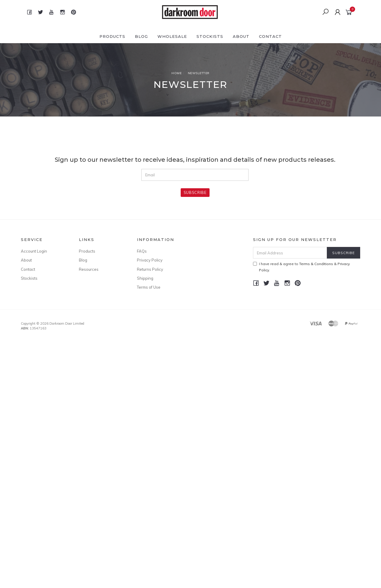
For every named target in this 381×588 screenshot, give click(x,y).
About (241, 36)
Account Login (34, 251)
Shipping (145, 278)
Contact (270, 36)
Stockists (210, 36)
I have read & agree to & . (301, 267)
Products (112, 36)
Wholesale (172, 36)
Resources (89, 269)
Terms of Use (149, 287)
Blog (141, 36)
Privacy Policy (150, 260)
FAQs (142, 251)
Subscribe (195, 192)
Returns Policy (150, 269)
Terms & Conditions (316, 264)
